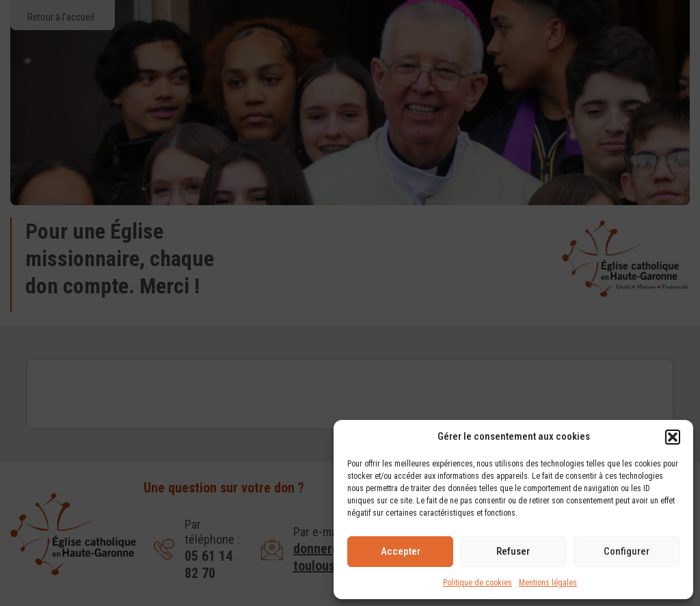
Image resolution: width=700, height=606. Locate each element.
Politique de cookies (477, 583)
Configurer (627, 551)
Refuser (513, 551)
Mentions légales (548, 583)
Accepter (401, 551)
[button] (673, 437)
